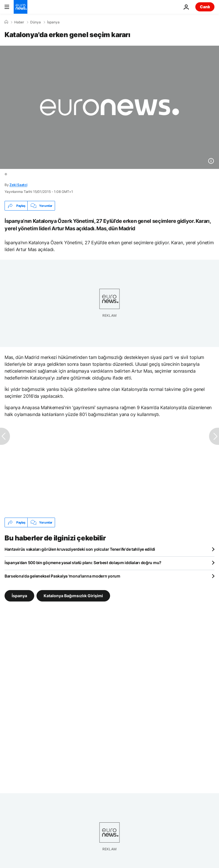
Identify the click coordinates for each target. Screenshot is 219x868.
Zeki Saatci (18, 185)
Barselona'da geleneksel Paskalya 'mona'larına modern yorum (62, 576)
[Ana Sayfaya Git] (21, 7)
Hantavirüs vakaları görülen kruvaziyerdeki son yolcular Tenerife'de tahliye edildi (80, 549)
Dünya (36, 22)
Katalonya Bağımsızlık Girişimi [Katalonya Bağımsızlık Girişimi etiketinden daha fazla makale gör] (73, 596)
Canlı (205, 7)
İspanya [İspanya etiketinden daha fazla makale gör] (19, 596)
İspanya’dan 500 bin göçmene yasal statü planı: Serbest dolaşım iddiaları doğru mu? (83, 563)
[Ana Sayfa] (6, 22)
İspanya (53, 22)
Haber (19, 22)
